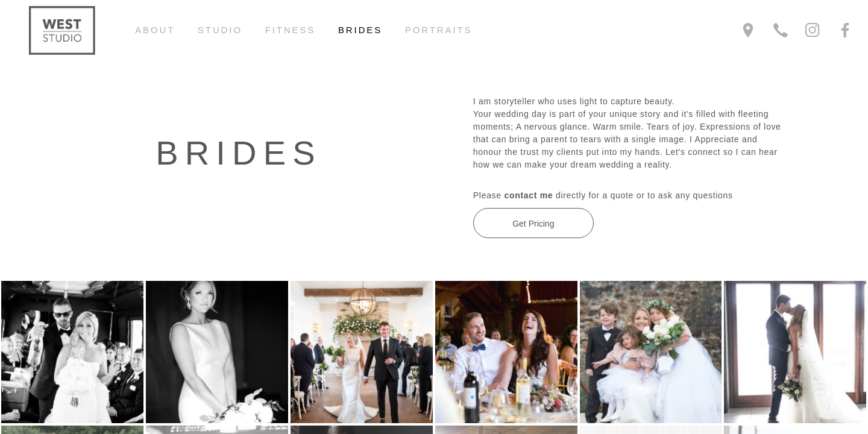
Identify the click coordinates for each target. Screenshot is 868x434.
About (155, 30)
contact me (528, 195)
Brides (360, 30)
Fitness (291, 30)
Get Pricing (533, 224)
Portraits (439, 30)
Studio (220, 30)
